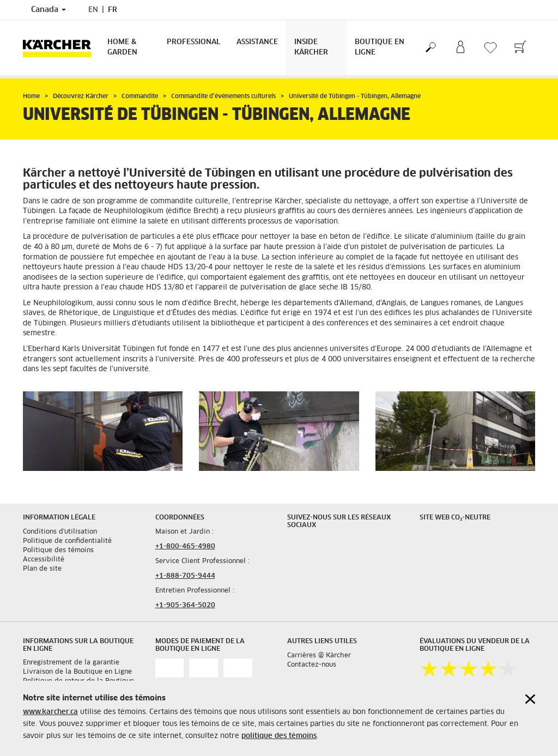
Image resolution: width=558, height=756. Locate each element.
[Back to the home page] (61, 48)
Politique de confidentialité (67, 541)
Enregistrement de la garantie (71, 663)
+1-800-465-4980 (185, 547)
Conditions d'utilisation (60, 532)
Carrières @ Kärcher (319, 656)
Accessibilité (44, 560)
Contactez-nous (312, 665)
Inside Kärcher (311, 47)
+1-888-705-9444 (185, 576)
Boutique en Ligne (380, 47)
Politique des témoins (58, 551)
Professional (193, 42)
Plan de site (42, 569)
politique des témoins (279, 736)
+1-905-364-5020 (185, 606)
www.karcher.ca (50, 712)
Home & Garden (122, 47)
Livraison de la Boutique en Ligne (77, 672)
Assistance (257, 42)
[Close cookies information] (530, 699)
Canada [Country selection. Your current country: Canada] (48, 10)
